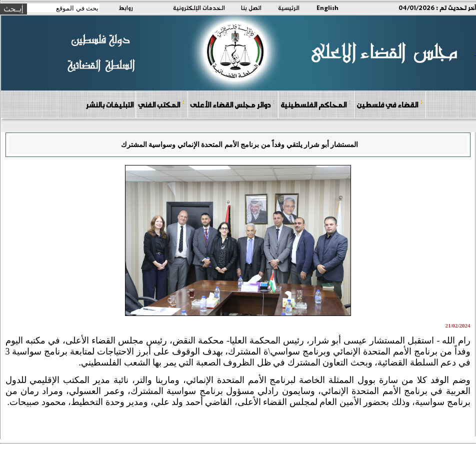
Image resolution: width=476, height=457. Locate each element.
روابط (126, 7)
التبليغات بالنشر (109, 104)
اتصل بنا (251, 7)
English (327, 7)
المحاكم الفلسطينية (316, 104)
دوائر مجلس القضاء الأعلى (232, 104)
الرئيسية (289, 7)
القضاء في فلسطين (389, 104)
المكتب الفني (161, 104)
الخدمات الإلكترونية (199, 7)
